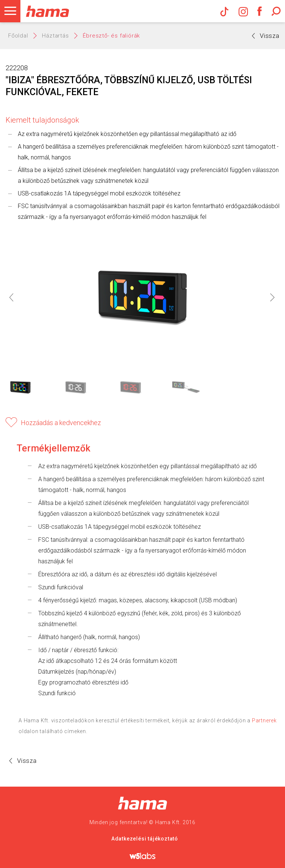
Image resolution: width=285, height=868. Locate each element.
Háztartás (55, 36)
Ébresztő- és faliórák (111, 36)
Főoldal (18, 36)
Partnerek (264, 720)
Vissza (266, 36)
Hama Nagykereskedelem (143, 803)
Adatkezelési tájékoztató (145, 839)
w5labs (142, 856)
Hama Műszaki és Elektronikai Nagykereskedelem (47, 11)
